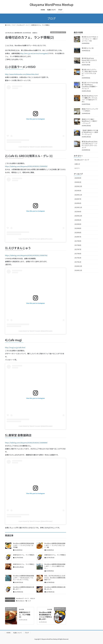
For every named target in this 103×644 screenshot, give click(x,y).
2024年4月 (78, 203)
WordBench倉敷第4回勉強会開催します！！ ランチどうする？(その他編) (23, 545)
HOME (8, 633)
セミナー (77, 168)
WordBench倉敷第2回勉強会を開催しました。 (55, 588)
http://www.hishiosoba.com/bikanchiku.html (22, 74)
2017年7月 (78, 249)
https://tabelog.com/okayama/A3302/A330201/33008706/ (26, 255)
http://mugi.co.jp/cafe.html (15, 347)
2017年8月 (78, 245)
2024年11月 (78, 195)
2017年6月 (78, 254)
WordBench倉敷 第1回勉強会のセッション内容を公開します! (45, 616)
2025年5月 (78, 191)
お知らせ (33, 598)
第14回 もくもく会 (88, 48)
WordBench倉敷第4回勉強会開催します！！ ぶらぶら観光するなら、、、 (55, 566)
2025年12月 (78, 186)
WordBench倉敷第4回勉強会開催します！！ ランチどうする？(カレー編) (55, 545)
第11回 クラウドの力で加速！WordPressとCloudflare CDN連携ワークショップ (90, 86)
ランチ (29, 601)
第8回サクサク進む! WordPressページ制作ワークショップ (89, 121)
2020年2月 (78, 220)
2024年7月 (78, 199)
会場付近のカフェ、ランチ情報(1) (24, 564)
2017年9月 (78, 241)
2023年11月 (78, 207)
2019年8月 (78, 228)
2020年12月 (78, 216)
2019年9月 (78, 224)
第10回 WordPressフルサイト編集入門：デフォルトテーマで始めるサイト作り (90, 99)
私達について (18, 633)
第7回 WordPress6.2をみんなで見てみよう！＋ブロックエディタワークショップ (90, 144)
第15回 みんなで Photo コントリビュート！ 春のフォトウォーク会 (90, 39)
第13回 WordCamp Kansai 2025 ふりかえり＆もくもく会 (89, 60)
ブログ (27, 633)
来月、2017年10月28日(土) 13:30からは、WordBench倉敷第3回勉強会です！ (55, 578)
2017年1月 (78, 262)
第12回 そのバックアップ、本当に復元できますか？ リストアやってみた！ (89, 72)
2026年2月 (78, 182)
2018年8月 (78, 233)
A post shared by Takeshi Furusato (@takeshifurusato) (36, 147)
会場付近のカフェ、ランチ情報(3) (55, 555)
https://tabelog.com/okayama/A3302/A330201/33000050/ (26, 166)
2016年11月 (78, 270)
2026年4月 (78, 178)
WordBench (21, 601)
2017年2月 (78, 258)
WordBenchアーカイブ (58, 32)
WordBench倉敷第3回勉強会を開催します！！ (23, 588)
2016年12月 (78, 266)
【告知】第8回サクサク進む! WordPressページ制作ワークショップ (90, 132)
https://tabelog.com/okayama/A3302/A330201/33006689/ (26, 443)
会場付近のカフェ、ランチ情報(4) (24, 555)
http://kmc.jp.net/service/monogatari (34, 53)
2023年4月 (78, 212)
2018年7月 (78, 237)
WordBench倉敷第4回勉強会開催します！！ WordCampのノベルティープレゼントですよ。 (23, 578)
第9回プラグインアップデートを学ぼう (90, 110)
